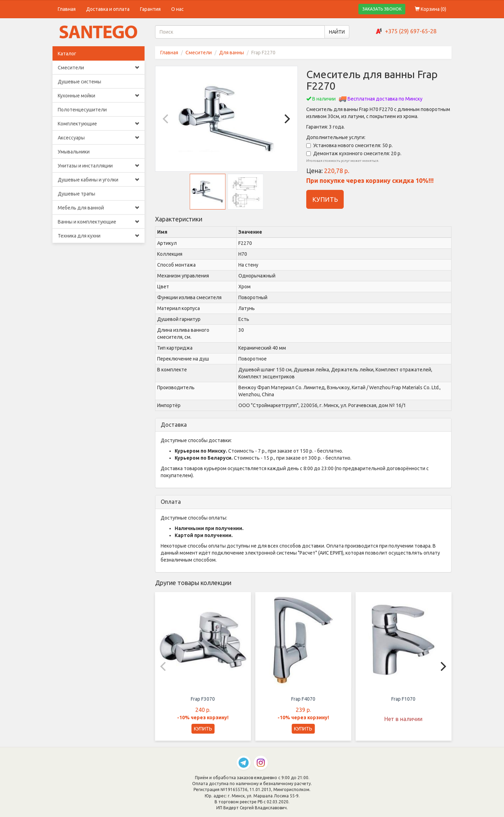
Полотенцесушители (82, 110)
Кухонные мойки (99, 96)
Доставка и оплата (108, 9)
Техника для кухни (99, 236)
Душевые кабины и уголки (99, 180)
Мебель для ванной (99, 208)
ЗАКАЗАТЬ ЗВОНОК (382, 9)
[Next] (286, 119)
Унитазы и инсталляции (99, 166)
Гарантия (150, 9)
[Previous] (167, 119)
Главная (67, 9)
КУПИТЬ (325, 199)
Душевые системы (79, 82)
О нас (177, 9)
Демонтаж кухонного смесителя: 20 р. (354, 153)
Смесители (99, 68)
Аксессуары (99, 138)
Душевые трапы (76, 194)
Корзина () (430, 9)
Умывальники (74, 152)
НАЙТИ (337, 32)
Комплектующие (99, 124)
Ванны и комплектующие (99, 222)
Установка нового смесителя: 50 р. (349, 145)
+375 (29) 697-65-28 (411, 31)
